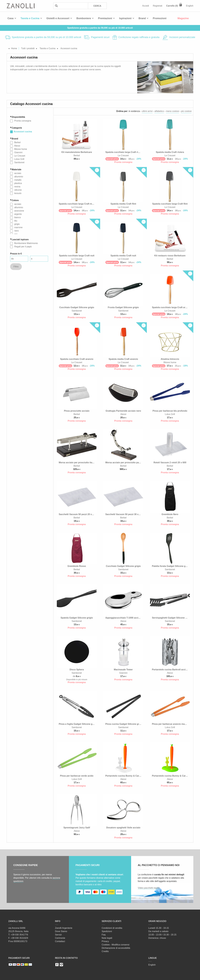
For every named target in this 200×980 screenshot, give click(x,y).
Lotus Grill (19, 159)
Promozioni (160, 18)
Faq (104, 935)
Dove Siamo (61, 931)
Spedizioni (107, 931)
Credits (105, 951)
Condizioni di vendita (112, 928)
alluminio (18, 177)
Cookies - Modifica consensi (115, 945)
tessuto (17, 193)
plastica (18, 183)
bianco (17, 217)
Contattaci (60, 941)
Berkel (17, 142)
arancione (19, 211)
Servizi (58, 935)
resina (17, 187)
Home (14, 48)
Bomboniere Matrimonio (26, 243)
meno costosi (172, 111)
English (190, 6)
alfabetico (159, 111)
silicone (18, 190)
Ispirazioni (125, 18)
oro (16, 234)
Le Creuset (19, 156)
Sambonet (19, 162)
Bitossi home (20, 149)
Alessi (17, 146)
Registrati (158, 6)
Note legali (107, 938)
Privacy (105, 941)
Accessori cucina (23, 132)
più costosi (186, 111)
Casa (10, 18)
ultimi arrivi (147, 111)
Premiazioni (105, 18)
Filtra (16, 267)
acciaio (17, 173)
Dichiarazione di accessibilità (116, 948)
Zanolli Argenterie (64, 928)
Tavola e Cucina (30, 18)
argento (18, 214)
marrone (18, 227)
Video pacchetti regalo (149, 888)
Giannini (18, 152)
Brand (142, 18)
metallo (17, 180)
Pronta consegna (22, 121)
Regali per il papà (23, 247)
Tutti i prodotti (28, 48)
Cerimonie (60, 938)
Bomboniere (84, 18)
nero (16, 231)
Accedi (146, 6)
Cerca (97, 6)
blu (15, 221)
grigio (17, 224)
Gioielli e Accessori (58, 18)
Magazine (183, 18)
